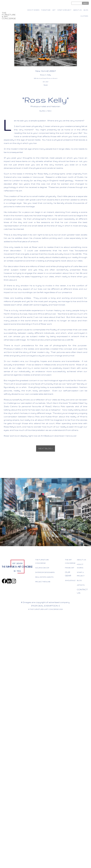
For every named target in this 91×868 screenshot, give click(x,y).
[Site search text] (77, 3)
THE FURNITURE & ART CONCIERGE (9, 16)
